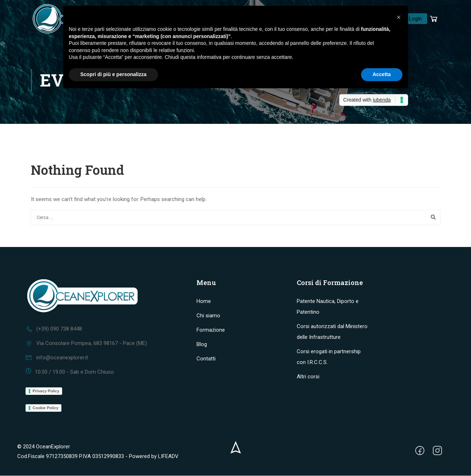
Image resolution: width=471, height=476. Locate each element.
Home (204, 302)
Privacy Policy (46, 391)
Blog (202, 345)
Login (415, 19)
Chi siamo (208, 316)
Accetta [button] (382, 74)
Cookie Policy (46, 408)
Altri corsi (308, 377)
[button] (399, 17)
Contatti (206, 359)
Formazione (211, 330)
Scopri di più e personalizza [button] (114, 74)
